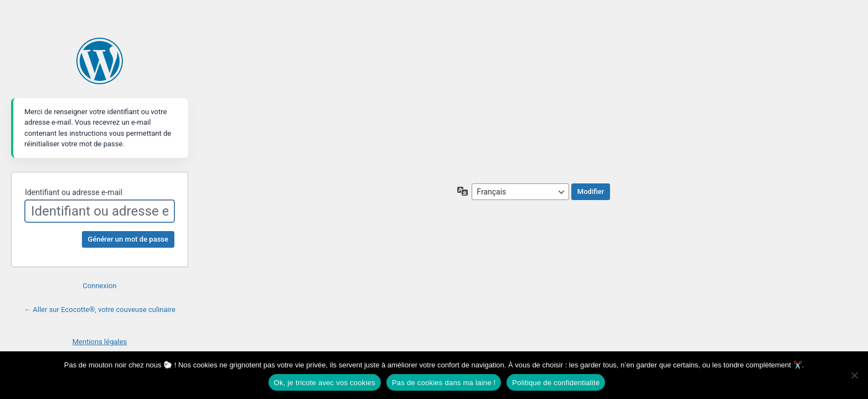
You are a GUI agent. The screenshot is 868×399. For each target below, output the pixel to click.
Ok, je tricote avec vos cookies (325, 383)
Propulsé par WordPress (100, 61)
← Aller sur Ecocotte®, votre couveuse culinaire (100, 310)
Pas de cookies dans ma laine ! (444, 383)
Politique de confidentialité (556, 383)
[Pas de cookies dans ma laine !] (854, 375)
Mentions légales (100, 342)
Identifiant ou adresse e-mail (74, 192)
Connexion (99, 286)
